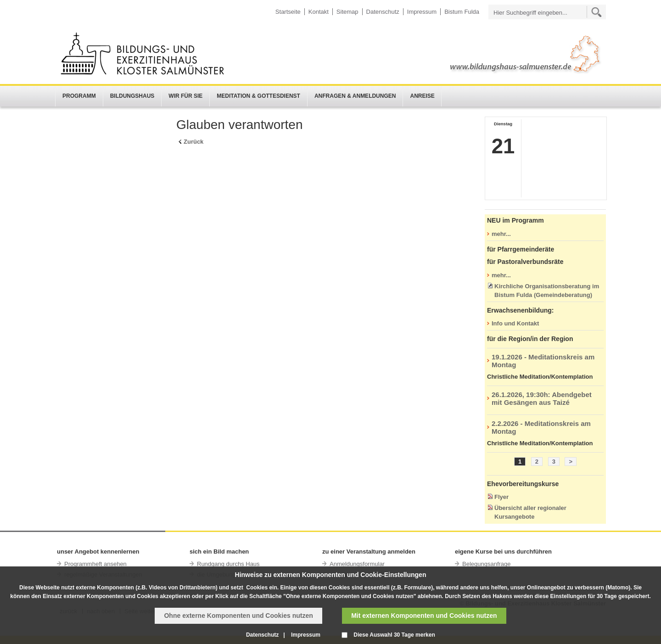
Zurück (193, 142)
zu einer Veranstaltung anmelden (369, 552)
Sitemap (347, 12)
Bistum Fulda (462, 12)
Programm (79, 96)
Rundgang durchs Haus (228, 564)
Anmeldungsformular (357, 564)
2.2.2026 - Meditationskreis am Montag (541, 427)
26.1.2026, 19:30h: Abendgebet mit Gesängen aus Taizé (542, 398)
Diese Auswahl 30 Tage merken (394, 635)
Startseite (288, 12)
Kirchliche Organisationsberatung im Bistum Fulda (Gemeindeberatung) (547, 291)
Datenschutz (383, 12)
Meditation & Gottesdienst (258, 96)
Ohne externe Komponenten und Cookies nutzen (238, 616)
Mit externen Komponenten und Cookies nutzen (424, 616)
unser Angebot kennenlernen (98, 552)
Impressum (422, 12)
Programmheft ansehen (95, 564)
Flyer (501, 497)
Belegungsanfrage (487, 564)
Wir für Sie (185, 96)
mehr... (501, 234)
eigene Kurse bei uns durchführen (503, 552)
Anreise (422, 96)
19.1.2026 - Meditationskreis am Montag (543, 361)
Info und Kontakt (515, 323)
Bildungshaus (132, 96)
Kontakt (319, 12)
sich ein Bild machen (219, 552)
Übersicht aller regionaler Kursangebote (530, 512)
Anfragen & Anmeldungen (355, 96)
